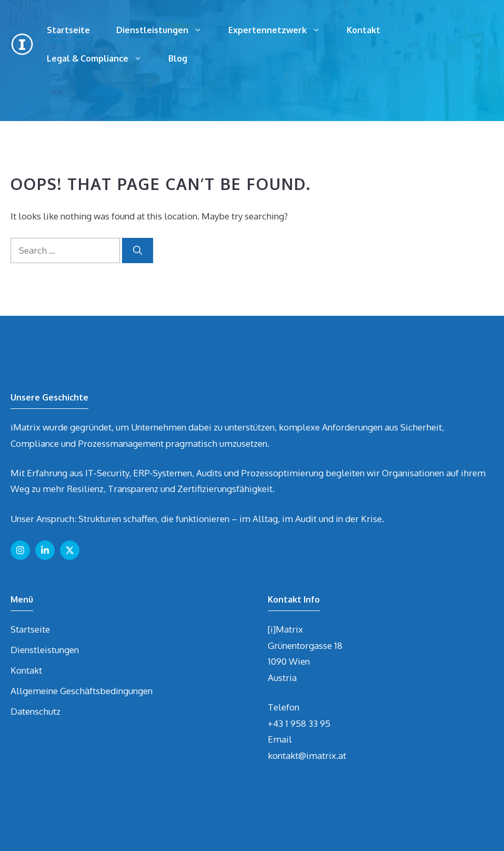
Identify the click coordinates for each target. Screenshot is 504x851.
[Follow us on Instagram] (20, 550)
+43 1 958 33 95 (299, 723)
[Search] (138, 251)
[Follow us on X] (70, 550)
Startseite (68, 30)
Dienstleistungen (166, 30)
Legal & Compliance (101, 58)
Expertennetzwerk (281, 30)
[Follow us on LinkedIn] (45, 550)
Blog (178, 58)
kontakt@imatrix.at (307, 755)
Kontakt (364, 30)
